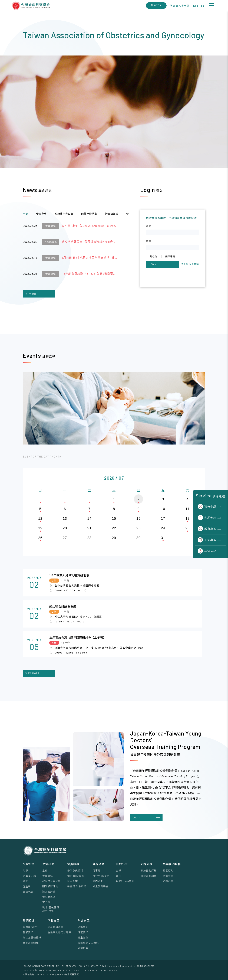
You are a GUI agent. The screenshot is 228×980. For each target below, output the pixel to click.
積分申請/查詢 (101, 876)
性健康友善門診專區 (59, 932)
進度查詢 (207, 517)
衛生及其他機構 (32, 938)
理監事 (27, 886)
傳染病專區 (49, 897)
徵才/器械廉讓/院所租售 (51, 909)
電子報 (46, 902)
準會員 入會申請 (77, 886)
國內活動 (98, 881)
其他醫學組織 (31, 943)
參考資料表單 (55, 927)
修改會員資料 (75, 870)
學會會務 (48, 876)
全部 (45, 870)
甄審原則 (168, 870)
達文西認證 (49, 892)
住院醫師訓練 (149, 876)
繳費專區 (207, 529)
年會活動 (207, 551)
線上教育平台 (101, 886)
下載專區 (207, 540)
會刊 (118, 876)
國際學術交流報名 (88, 943)
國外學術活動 (50, 886)
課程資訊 (83, 932)
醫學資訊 (28, 932)
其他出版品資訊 (125, 881)
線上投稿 (83, 938)
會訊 (118, 870)
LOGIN (162, 264)
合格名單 (168, 881)
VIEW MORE (39, 294)
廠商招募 (83, 948)
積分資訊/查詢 (76, 876)
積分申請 (207, 506)
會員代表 (28, 892)
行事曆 (97, 870)
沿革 (25, 870)
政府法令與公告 (52, 881)
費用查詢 (72, 881)
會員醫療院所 (31, 927)
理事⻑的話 (29, 876)
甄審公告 (168, 876)
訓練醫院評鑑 (149, 870)
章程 (25, 881)
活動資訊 (83, 927)
